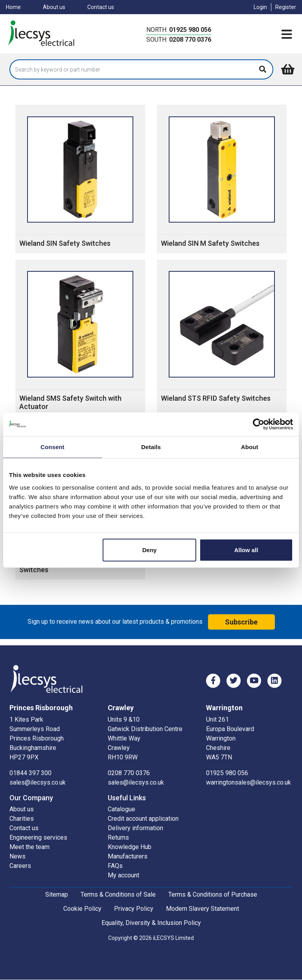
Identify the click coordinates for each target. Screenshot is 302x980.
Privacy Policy (134, 909)
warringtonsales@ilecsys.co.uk (249, 782)
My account (123, 875)
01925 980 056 (190, 30)
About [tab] (250, 447)
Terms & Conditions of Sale (118, 894)
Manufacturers (128, 856)
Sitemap (57, 894)
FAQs (115, 866)
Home (13, 7)
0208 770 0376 (190, 40)
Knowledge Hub (130, 847)
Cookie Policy (82, 909)
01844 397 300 (30, 773)
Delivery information (135, 828)
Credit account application (143, 819)
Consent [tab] (52, 447)
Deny (150, 550)
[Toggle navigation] (287, 35)
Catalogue (122, 809)
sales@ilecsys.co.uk (38, 782)
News (17, 856)
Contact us (101, 7)
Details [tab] (151, 447)
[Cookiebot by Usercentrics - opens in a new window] (259, 424)
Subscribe (241, 622)
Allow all (246, 550)
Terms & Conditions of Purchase (213, 894)
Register (286, 7)
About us (54, 7)
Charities (22, 819)
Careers (20, 866)
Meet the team (29, 847)
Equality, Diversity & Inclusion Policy (151, 923)
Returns (118, 837)
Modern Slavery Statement (203, 909)
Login (260, 7)
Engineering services (38, 837)
